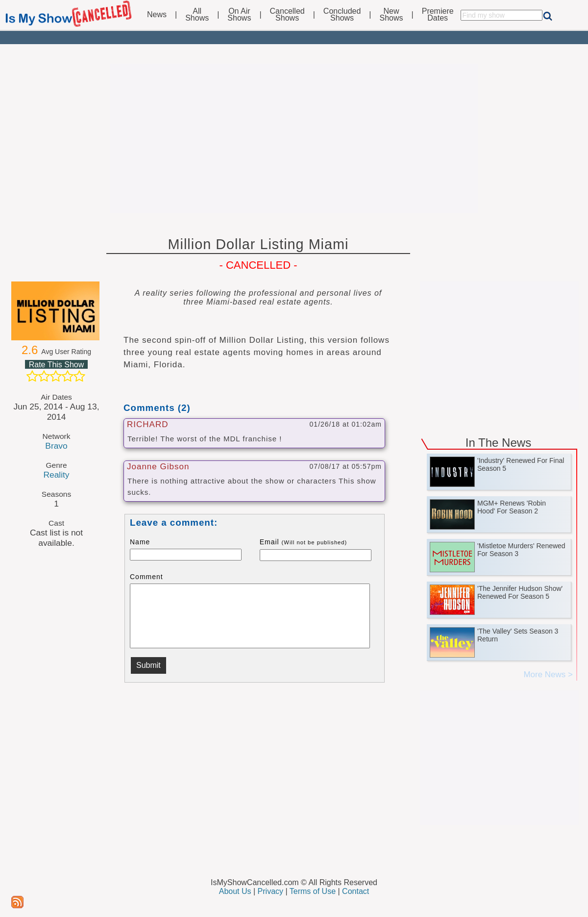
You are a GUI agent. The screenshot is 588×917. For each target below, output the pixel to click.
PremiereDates (438, 15)
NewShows (392, 15)
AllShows (197, 15)
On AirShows (239, 15)
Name (140, 542)
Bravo (56, 446)
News (157, 15)
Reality (56, 475)
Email (304, 542)
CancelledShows (287, 15)
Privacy (270, 891)
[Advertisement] (294, 138)
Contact (355, 891)
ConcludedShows (342, 15)
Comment (147, 577)
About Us (235, 891)
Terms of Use (313, 891)
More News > (548, 675)
